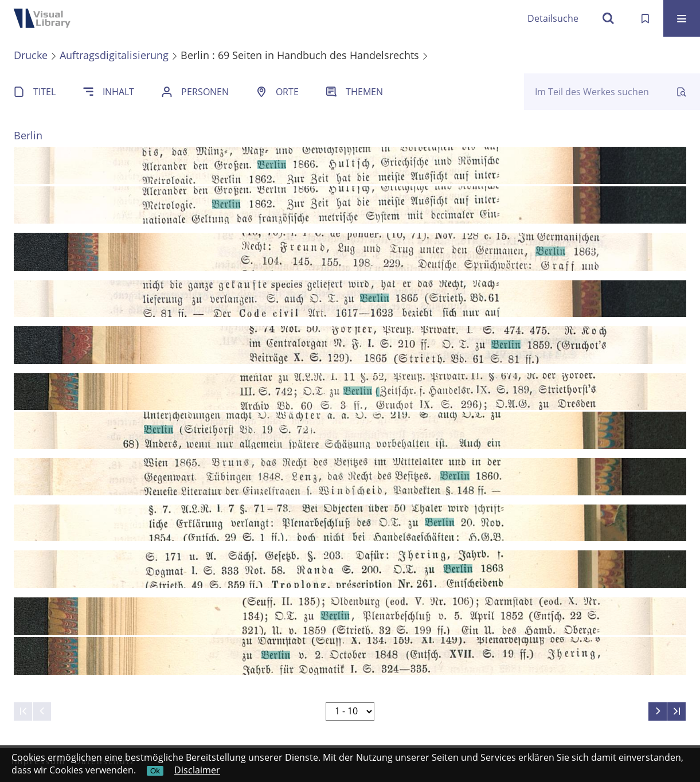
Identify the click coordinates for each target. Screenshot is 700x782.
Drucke (31, 55)
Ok (155, 771)
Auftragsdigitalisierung (114, 55)
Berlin (28, 135)
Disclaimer (197, 770)
